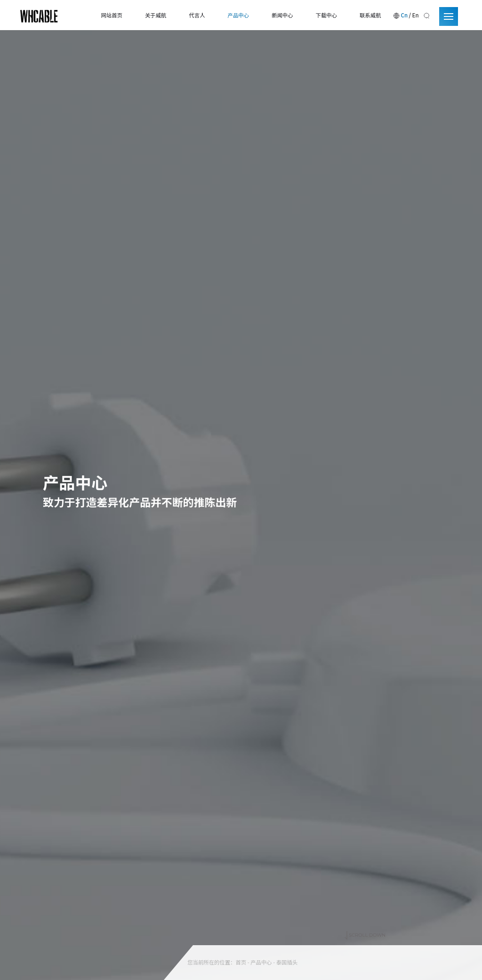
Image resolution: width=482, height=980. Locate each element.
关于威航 (156, 15)
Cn (404, 15)
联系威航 (370, 15)
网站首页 (111, 15)
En (416, 15)
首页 (241, 962)
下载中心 (326, 15)
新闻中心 (282, 15)
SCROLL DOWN (365, 918)
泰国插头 (287, 962)
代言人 (197, 15)
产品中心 (238, 15)
